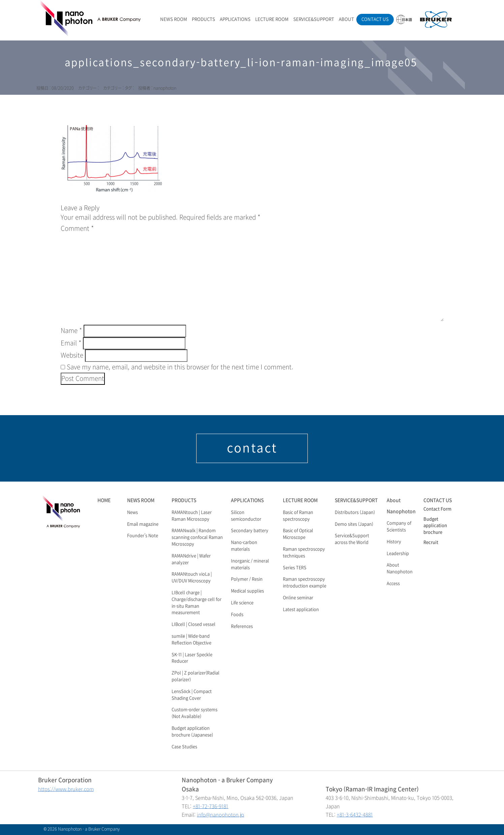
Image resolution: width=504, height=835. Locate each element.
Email (71, 343)
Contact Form (437, 509)
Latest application (301, 610)
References (242, 627)
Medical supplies (247, 591)
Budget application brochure (435, 526)
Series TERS (295, 568)
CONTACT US (375, 19)
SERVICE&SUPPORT (314, 19)
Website (72, 355)
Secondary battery (250, 531)
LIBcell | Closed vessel (194, 625)
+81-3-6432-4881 (355, 815)
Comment (77, 229)
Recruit (431, 543)
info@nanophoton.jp (220, 815)
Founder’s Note (143, 536)
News (132, 513)
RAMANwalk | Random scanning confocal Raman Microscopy (197, 538)
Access (393, 584)
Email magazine (143, 524)
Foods (237, 615)
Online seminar (298, 598)
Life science (242, 603)
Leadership (398, 554)
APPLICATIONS (235, 19)
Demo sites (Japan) (354, 524)
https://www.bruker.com (66, 789)
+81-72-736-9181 (211, 807)
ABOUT (346, 19)
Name (71, 331)
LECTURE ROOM (272, 19)
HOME (104, 500)
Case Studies (184, 747)
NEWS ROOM (174, 19)
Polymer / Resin (247, 579)
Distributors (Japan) (355, 513)
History (394, 542)
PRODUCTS (203, 19)
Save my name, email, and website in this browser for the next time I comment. (180, 367)
